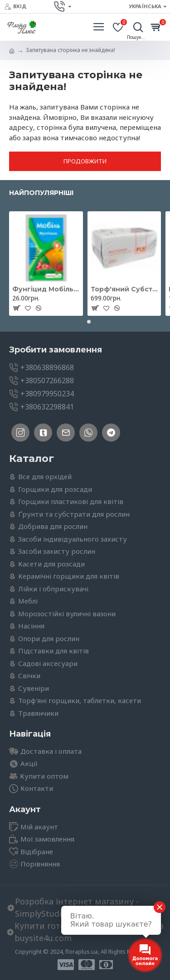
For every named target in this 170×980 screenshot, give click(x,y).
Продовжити (85, 161)
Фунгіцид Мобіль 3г (46, 289)
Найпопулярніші (41, 193)
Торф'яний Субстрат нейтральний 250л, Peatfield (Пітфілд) (124, 289)
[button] (82, 322)
